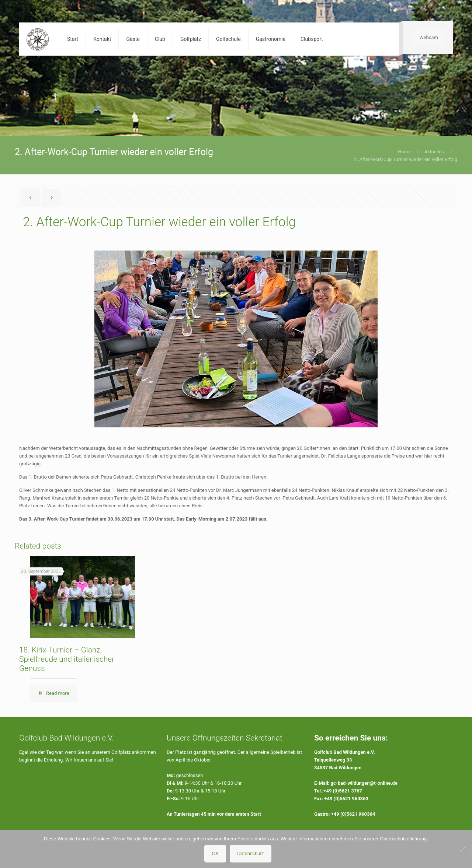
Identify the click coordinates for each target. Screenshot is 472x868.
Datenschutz (250, 853)
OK (215, 853)
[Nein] (463, 849)
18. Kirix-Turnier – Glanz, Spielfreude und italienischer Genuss (67, 659)
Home (404, 152)
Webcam (429, 37)
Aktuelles (434, 152)
